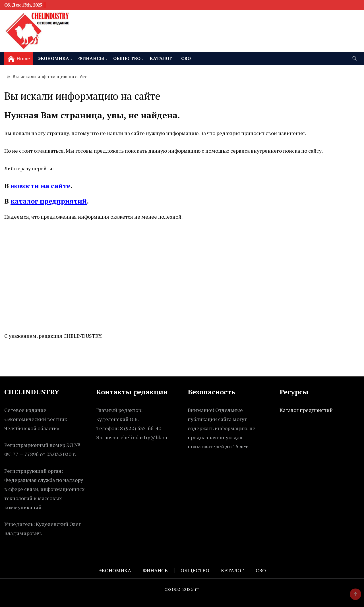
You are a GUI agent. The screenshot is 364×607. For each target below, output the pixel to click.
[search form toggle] (355, 58)
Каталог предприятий (306, 410)
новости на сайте (41, 186)
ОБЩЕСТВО (127, 58)
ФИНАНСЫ (91, 58)
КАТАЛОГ (161, 58)
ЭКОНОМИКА (53, 58)
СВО (186, 58)
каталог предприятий (49, 201)
